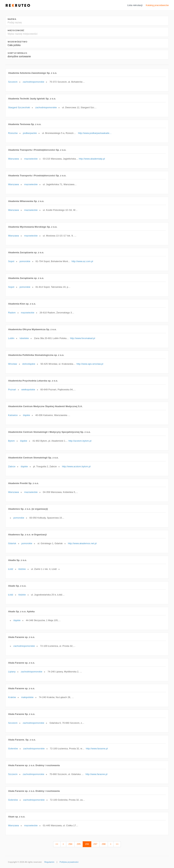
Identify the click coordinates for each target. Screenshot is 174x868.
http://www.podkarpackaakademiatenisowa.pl (96, 133)
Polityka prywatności (69, 862)
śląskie (27, 415)
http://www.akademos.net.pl (82, 543)
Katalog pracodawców (157, 5)
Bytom (11, 441)
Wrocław (13, 364)
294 (70, 844)
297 (95, 844)
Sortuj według (17, 53)
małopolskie (27, 697)
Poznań (12, 390)
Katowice (13, 415)
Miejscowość (16, 30)
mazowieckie (31, 159)
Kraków (12, 697)
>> (117, 844)
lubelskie (24, 338)
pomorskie (25, 261)
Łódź (11, 569)
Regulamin (49, 862)
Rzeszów (13, 133)
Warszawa (14, 159)
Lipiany (12, 672)
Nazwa (12, 19)
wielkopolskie (28, 390)
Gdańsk (12, 543)
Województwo (17, 42)
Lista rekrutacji (135, 5)
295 (79, 844)
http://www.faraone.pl (97, 749)
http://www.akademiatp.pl (92, 159)
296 (87, 844)
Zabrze (12, 466)
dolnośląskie (29, 364)
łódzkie (22, 569)
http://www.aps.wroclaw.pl (90, 364)
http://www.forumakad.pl (83, 338)
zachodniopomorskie (34, 82)
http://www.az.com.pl (82, 261)
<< (57, 844)
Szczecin (13, 82)
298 (104, 844)
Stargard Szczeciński (19, 107)
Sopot (11, 261)
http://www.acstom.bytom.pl (76, 466)
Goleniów (13, 749)
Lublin (11, 338)
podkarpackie (30, 133)
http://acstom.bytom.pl (80, 441)
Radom (12, 313)
